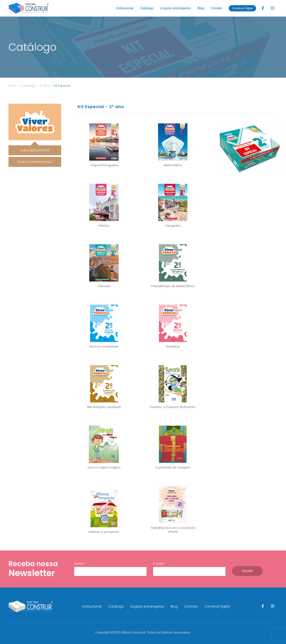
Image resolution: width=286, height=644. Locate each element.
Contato (216, 8)
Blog (201, 8)
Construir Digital (242, 8)
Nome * (110, 569)
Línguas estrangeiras (175, 8)
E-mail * (189, 569)
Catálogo (147, 8)
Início (13, 86)
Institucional (125, 8)
